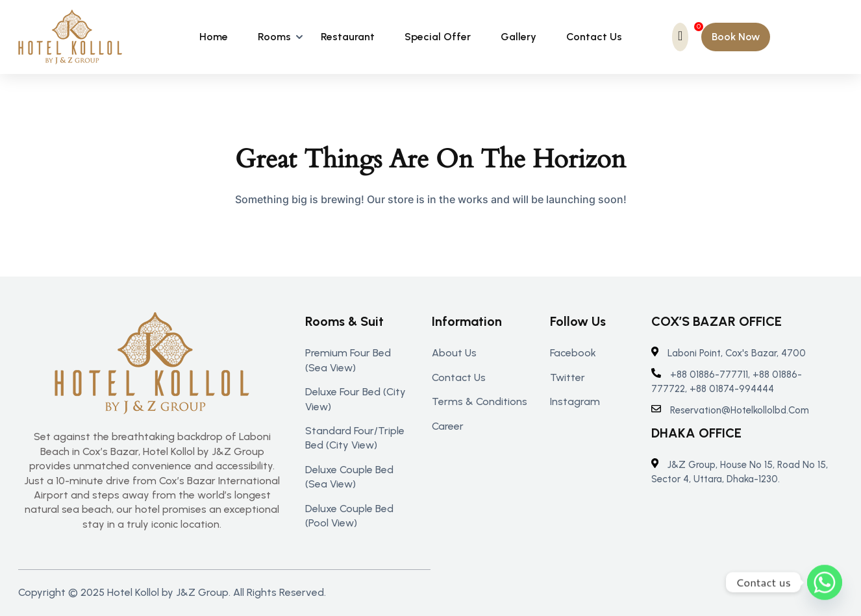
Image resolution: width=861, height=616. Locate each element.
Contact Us (594, 37)
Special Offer (438, 37)
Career (448, 426)
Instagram (575, 401)
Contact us (459, 377)
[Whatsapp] (825, 582)
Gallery (518, 37)
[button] (736, 37)
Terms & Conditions (480, 401)
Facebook (573, 353)
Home (214, 37)
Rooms (274, 37)
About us (454, 353)
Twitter (568, 377)
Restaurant (348, 37)
